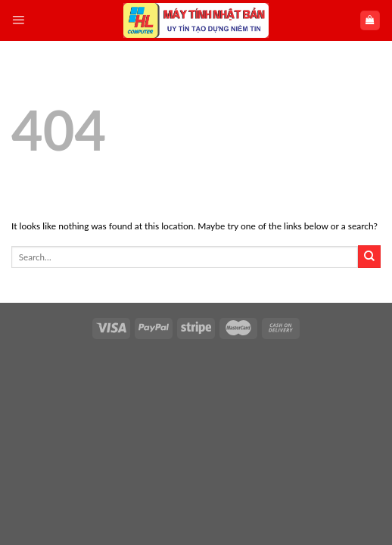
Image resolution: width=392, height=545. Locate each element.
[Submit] (369, 257)
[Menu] (18, 20)
